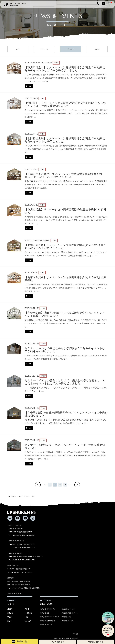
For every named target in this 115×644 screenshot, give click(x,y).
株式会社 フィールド (68, 609)
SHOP (27, 617)
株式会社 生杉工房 (46, 625)
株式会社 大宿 (66, 617)
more (29, 86)
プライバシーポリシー (14, 594)
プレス (97, 49)
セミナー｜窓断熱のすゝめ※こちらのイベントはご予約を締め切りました (65, 446)
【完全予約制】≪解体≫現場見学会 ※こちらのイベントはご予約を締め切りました (66, 414)
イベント (71, 49)
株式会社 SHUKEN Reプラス (50, 617)
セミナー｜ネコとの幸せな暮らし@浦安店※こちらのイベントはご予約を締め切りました (65, 350)
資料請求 (19, 641)
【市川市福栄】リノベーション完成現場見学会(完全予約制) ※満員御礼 (65, 211)
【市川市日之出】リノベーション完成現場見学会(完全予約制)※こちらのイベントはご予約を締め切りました (65, 69)
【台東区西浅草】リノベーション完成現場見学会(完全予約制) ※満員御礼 (65, 279)
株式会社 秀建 (45, 613)
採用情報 (75, 634)
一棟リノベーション (13, 566)
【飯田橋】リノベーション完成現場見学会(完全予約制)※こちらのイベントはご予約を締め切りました (65, 104)
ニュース (44, 49)
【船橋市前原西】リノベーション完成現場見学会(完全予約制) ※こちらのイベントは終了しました (65, 246)
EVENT (27, 609)
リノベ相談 (58, 642)
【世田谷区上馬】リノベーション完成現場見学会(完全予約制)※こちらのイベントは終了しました (65, 140)
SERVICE (10, 613)
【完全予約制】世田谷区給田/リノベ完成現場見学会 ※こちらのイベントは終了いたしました (65, 314)
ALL (18, 49)
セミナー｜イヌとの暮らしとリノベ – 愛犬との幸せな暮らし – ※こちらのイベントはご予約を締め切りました (65, 382)
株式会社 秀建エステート (70, 613)
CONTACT (28, 621)
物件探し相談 (96, 642)
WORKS (10, 617)
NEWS (9, 621)
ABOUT (10, 609)
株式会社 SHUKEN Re (48, 609)
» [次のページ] (77, 485)
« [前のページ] (38, 485)
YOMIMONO (28, 613)
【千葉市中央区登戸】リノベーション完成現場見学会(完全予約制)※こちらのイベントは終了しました (63, 175)
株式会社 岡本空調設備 (48, 621)
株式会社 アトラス (68, 621)
